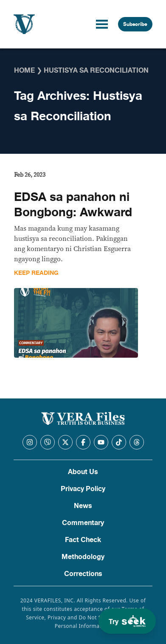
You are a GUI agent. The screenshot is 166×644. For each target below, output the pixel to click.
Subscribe (135, 24)
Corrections (83, 574)
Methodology (83, 557)
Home (24, 71)
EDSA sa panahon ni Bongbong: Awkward (73, 205)
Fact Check (83, 540)
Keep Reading (36, 273)
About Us (83, 472)
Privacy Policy (83, 489)
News (83, 506)
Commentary (83, 523)
